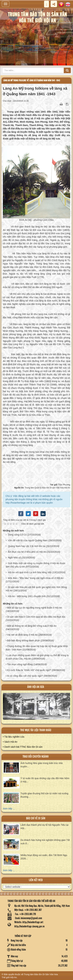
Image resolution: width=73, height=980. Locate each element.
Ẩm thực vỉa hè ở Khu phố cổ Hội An (27, 552)
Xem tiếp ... (9, 809)
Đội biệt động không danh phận (23, 640)
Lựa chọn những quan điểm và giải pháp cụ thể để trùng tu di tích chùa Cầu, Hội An (37, 657)
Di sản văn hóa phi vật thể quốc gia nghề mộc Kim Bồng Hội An (36, 589)
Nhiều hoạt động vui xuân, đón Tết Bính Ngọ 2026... (44, 857)
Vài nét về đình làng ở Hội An (22, 635)
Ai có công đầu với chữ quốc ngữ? (25, 676)
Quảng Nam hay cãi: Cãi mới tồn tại (27, 546)
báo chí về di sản (36, 818)
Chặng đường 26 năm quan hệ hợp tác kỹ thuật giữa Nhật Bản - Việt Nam (37, 648)
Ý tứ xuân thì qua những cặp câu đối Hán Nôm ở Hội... (45, 780)
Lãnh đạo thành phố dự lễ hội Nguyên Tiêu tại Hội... (44, 827)
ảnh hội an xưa (36, 687)
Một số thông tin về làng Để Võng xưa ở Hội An (32, 626)
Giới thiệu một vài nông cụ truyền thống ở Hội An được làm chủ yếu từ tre (36, 565)
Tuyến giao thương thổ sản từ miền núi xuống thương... (44, 795)
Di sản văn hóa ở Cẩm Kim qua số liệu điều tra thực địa (36, 617)
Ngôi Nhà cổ (14, 558)
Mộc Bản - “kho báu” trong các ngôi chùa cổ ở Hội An (36, 578)
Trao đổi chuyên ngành (36, 757)
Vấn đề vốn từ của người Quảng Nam (28, 540)
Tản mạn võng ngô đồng (20, 664)
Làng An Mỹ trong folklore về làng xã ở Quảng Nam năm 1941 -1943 (32, 81)
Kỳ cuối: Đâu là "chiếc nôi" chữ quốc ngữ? (29, 670)
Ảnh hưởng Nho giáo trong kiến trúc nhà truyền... (42, 765)
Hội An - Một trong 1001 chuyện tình (27, 596)
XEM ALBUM (37, 708)
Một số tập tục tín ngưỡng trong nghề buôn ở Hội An (35, 608)
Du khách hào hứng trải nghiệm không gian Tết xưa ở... (45, 842)
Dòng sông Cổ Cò (17, 535)
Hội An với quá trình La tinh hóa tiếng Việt (30, 572)
